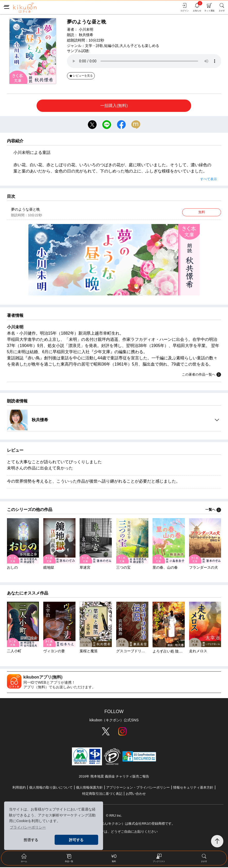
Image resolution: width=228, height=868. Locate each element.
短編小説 (111, 46)
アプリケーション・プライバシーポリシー (138, 788)
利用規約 (19, 788)
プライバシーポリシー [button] (28, 827)
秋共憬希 (86, 35)
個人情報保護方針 (89, 788)
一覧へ (213, 510)
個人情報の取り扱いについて (51, 788)
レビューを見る (81, 76)
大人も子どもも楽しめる (139, 46)
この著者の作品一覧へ (201, 375)
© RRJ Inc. (114, 816)
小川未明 (86, 29)
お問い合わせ (136, 794)
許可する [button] (76, 840)
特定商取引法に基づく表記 (102, 794)
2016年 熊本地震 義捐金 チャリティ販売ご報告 (114, 777)
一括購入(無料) (114, 106)
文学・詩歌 (94, 46)
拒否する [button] (31, 840)
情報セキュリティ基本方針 (193, 788)
